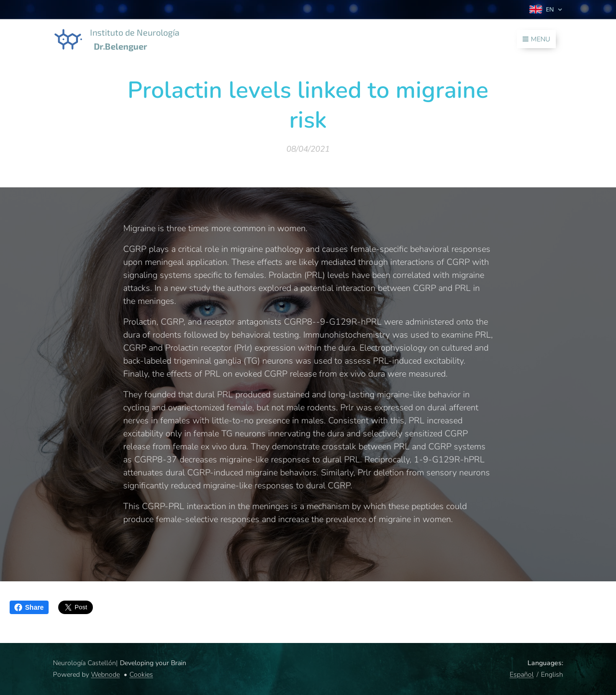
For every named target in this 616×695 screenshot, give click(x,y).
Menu (536, 39)
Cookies (141, 675)
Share (29, 607)
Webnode (105, 675)
